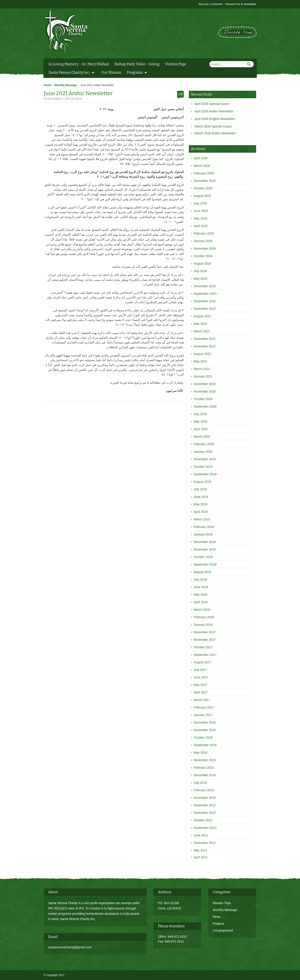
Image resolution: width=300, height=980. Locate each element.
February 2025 (204, 233)
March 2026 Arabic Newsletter (215, 133)
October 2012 (203, 820)
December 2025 (205, 181)
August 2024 (202, 264)
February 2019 (204, 527)
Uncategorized (223, 930)
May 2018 (200, 595)
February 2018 (204, 617)
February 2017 (204, 707)
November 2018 (205, 549)
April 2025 (201, 226)
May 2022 (200, 324)
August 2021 (202, 354)
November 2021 (205, 346)
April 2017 (201, 692)
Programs (136, 73)
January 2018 (203, 625)
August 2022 (202, 316)
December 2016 (205, 722)
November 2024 (205, 248)
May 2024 (200, 279)
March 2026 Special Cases (213, 126)
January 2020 (203, 452)
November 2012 (205, 813)
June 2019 (201, 497)
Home (47, 85)
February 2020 (204, 444)
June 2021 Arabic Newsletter (78, 93)
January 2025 (203, 241)
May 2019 (200, 504)
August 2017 (202, 662)
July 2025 (200, 203)
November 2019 (205, 459)
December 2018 (205, 542)
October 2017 (203, 647)
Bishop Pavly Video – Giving (137, 64)
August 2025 (202, 196)
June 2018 (201, 587)
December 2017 (205, 632)
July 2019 (200, 489)
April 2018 (201, 602)
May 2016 (200, 753)
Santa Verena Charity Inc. (70, 73)
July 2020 (200, 414)
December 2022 (205, 301)
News (217, 917)
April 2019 (201, 512)
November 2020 (205, 391)
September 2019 (205, 474)
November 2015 (205, 760)
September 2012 (205, 828)
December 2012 (205, 805)
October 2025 (203, 188)
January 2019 (203, 534)
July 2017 (200, 670)
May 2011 (200, 850)
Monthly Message (66, 85)
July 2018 (200, 580)
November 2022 (205, 309)
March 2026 (202, 166)
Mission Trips (222, 903)
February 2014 (204, 790)
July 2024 (200, 271)
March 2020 (202, 437)
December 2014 (205, 775)
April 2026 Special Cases (212, 104)
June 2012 (201, 835)
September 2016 (205, 745)
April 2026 (201, 158)
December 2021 (205, 339)
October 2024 (203, 256)
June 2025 (201, 211)
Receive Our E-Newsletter (241, 4)
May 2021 (200, 361)
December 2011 (205, 843)
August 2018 (202, 572)
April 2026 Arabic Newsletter (214, 111)
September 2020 (205, 406)
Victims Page (175, 64)
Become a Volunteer (211, 4)
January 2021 (203, 376)
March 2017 (202, 700)
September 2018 (205, 564)
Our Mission (111, 72)
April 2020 (201, 429)
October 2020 (203, 399)
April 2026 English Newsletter (215, 119)
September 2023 (205, 294)
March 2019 (202, 519)
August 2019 (202, 482)
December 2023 (205, 286)
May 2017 (200, 685)
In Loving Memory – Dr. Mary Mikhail (79, 64)
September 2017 (205, 655)
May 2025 (200, 218)
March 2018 (202, 610)
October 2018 (203, 557)
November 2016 (205, 730)
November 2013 (205, 798)
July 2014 (200, 783)
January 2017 (203, 715)
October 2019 (203, 467)
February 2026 (204, 173)
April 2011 (201, 857)
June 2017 (201, 677)
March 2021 (202, 369)
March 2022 (202, 331)
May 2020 (200, 422)
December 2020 (205, 384)
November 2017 (205, 640)
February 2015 (204, 768)
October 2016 (203, 737)
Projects (218, 924)
